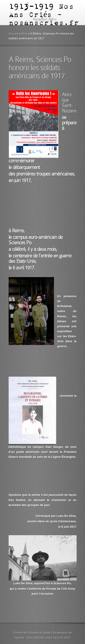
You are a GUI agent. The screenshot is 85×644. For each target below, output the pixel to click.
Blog (24, 34)
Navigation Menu (42, 19)
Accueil (13, 34)
